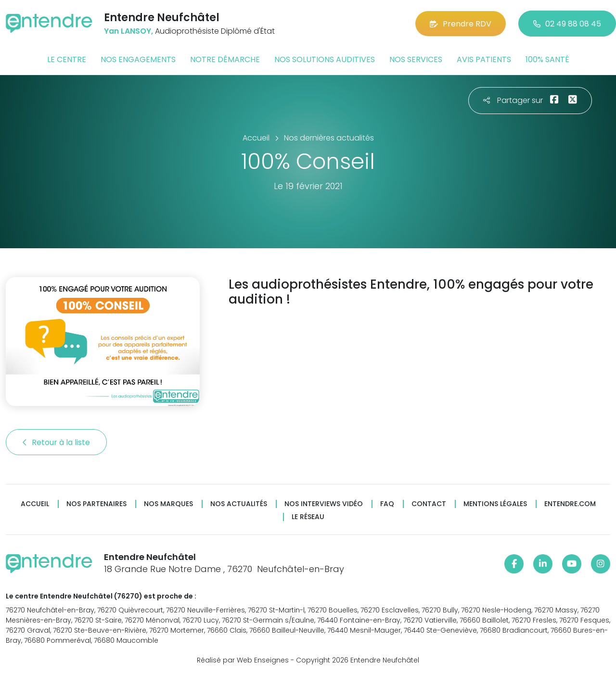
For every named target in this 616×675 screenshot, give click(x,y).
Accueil (35, 504)
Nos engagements (138, 59)
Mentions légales (495, 504)
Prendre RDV (461, 24)
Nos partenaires (96, 504)
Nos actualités (239, 504)
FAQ (387, 504)
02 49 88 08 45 (567, 24)
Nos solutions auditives (325, 59)
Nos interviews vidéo (324, 504)
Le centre (67, 59)
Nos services (416, 59)
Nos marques (168, 504)
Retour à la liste (56, 442)
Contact (429, 504)
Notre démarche (225, 59)
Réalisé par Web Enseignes (243, 660)
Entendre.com (570, 504)
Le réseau (308, 517)
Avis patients (484, 59)
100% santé (547, 59)
